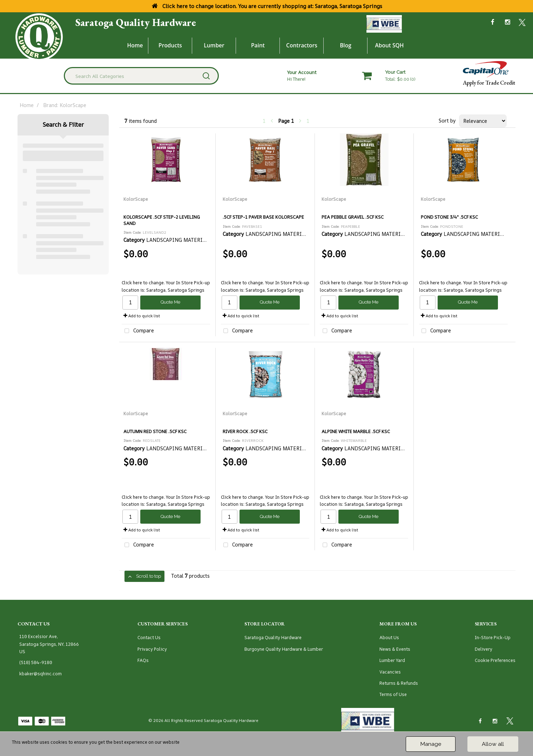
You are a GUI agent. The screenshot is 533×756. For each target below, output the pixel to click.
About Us (389, 638)
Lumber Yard (392, 660)
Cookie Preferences (495, 660)
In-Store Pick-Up (493, 638)
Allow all (493, 744)
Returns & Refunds (399, 683)
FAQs (143, 660)
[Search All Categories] (141, 76)
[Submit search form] (206, 76)
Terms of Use (393, 694)
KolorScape (136, 199)
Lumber (214, 45)
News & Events (395, 649)
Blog (346, 45)
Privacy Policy (152, 649)
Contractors (302, 45)
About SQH (389, 45)
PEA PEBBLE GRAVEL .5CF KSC (353, 217)
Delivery (484, 649)
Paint (258, 45)
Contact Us (149, 638)
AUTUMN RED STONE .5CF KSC (155, 432)
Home (135, 45)
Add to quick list (142, 316)
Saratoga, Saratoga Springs (175, 290)
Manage (431, 744)
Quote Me (170, 302)
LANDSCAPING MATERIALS (179, 240)
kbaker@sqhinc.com (41, 674)
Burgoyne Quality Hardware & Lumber (284, 649)
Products (170, 45)
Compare (138, 331)
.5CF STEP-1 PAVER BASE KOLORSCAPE (263, 217)
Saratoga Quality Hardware (136, 22)
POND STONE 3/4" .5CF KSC (449, 217)
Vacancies (390, 672)
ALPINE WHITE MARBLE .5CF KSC (356, 432)
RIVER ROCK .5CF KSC (245, 432)
